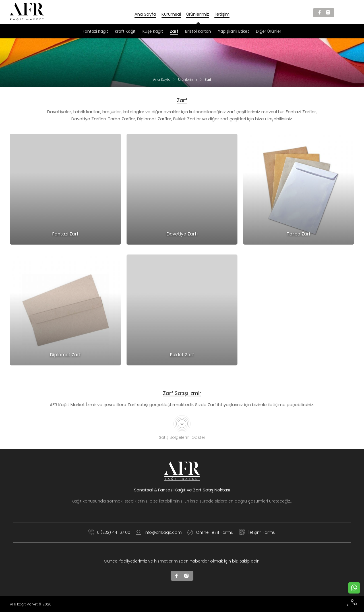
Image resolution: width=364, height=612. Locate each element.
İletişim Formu (257, 532)
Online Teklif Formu (210, 532)
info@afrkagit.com (159, 532)
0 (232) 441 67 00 (109, 532)
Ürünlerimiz (188, 79)
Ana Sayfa (162, 79)
